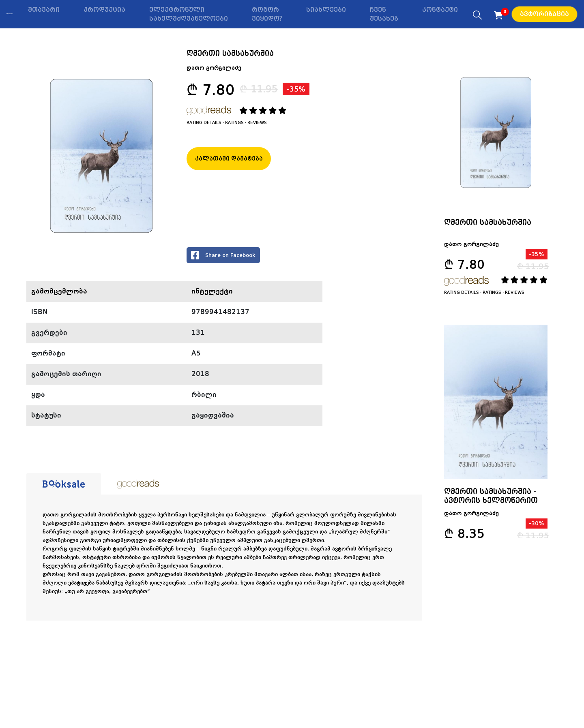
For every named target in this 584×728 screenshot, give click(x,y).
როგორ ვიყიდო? (267, 14)
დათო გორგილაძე (214, 68)
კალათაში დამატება (229, 158)
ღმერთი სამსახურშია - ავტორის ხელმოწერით (491, 496)
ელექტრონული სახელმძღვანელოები (189, 14)
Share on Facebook (223, 255)
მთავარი (44, 10)
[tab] (64, 484)
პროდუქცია (104, 10)
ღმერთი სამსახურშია (488, 222)
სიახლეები (326, 10)
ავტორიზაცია (544, 14)
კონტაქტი (440, 10)
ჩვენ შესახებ (384, 14)
